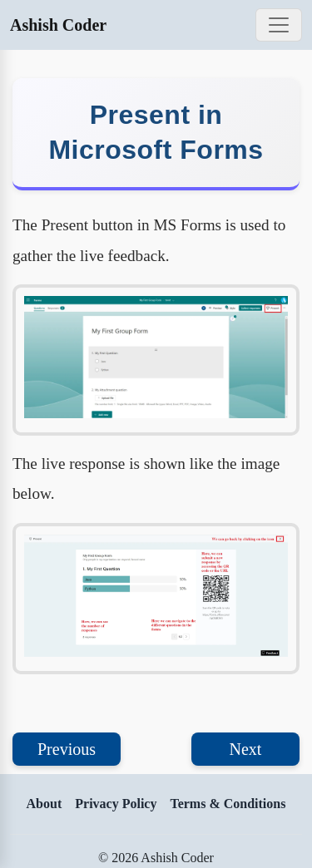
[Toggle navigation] (279, 25)
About (45, 804)
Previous (67, 749)
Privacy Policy (116, 804)
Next (246, 749)
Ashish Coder (58, 25)
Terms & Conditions (228, 804)
